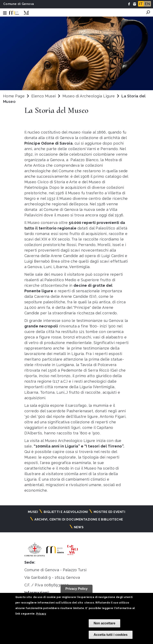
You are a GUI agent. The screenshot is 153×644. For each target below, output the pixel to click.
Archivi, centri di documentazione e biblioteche (79, 519)
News (79, 527)
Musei (33, 512)
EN (147, 4)
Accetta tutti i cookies (110, 635)
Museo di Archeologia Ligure (89, 96)
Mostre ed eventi (109, 512)
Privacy (41, 614)
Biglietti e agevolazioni (66, 512)
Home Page (14, 96)
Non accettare (104, 623)
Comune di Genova (19, 4)
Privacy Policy (76, 589)
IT (141, 4)
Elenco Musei (44, 96)
